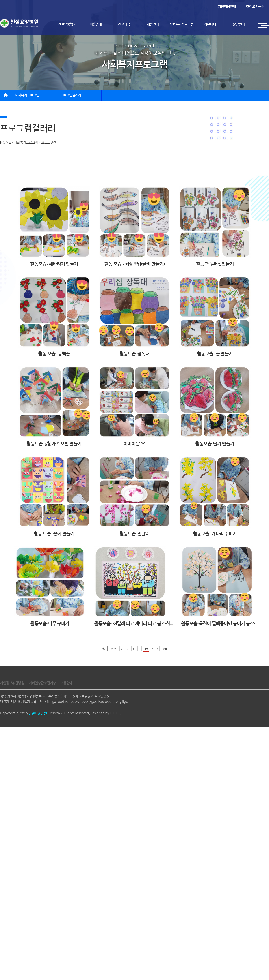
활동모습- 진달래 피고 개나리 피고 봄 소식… (133, 586)
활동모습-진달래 (134, 496)
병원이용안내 (227, 6)
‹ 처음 (103, 649)
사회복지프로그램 (182, 24)
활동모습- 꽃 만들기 (215, 316)
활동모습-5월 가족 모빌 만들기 (54, 406)
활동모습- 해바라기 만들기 (54, 226)
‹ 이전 (114, 649)
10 (146, 649)
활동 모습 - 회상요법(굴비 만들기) (134, 226)
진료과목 (124, 24)
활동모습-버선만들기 (215, 226)
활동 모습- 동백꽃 (54, 316)
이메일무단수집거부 (42, 683)
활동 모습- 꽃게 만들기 (54, 496)
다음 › (155, 649)
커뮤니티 (210, 24)
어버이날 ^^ (134, 406)
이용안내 (96, 24)
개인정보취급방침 (12, 683)
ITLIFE (115, 713)
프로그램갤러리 (71, 95)
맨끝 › (166, 649)
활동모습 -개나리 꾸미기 (215, 496)
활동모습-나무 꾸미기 (50, 586)
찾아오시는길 (255, 6)
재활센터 (153, 24)
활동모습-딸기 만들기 (215, 406)
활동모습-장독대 (134, 316)
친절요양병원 (67, 24)
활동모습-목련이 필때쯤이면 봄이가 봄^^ (218, 586)
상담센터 (239, 24)
